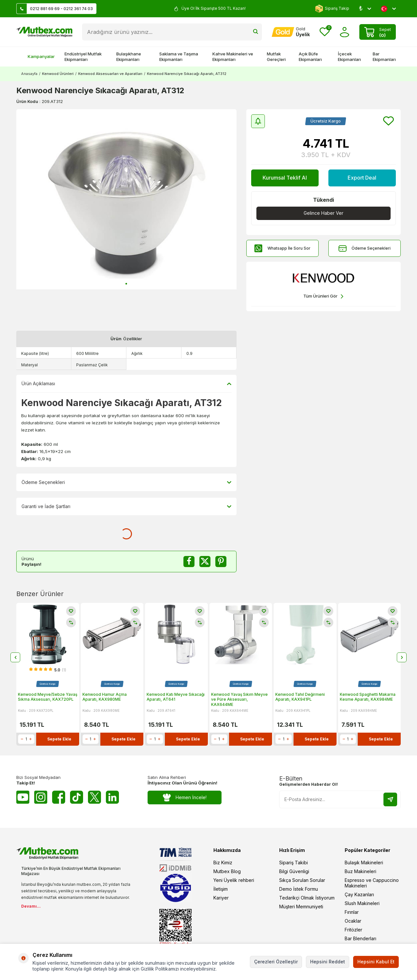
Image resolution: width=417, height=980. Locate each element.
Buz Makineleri (360, 871)
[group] (126, 199)
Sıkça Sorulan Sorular (302, 880)
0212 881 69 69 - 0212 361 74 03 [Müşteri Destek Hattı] (55, 9)
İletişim (221, 889)
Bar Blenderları (360, 938)
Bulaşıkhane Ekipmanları (129, 57)
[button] (126, 284)
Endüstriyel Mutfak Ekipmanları (83, 57)
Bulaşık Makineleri (364, 863)
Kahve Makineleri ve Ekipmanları (233, 57)
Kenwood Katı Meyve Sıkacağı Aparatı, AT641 (176, 697)
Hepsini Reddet (328, 962)
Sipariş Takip (332, 9)
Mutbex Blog (227, 871)
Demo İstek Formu (299, 889)
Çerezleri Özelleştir (276, 962)
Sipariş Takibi (294, 863)
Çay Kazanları (359, 894)
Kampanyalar (38, 56)
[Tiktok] (77, 797)
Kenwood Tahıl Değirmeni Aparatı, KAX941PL (300, 697)
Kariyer (221, 898)
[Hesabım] (291, 32)
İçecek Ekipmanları (349, 57)
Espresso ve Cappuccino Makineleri (372, 883)
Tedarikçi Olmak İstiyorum (307, 898)
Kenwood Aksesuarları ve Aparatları (110, 74)
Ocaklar (353, 921)
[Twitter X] (94, 797)
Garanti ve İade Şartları (126, 506)
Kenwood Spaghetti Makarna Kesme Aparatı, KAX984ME (368, 697)
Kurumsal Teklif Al (285, 178)
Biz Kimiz (223, 863)
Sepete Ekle (59, 739)
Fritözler (353, 930)
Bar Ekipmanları (384, 57)
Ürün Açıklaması (126, 384)
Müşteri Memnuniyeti (301, 907)
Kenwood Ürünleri (58, 74)
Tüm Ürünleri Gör (323, 296)
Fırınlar (352, 912)
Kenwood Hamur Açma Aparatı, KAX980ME (105, 697)
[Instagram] (41, 797)
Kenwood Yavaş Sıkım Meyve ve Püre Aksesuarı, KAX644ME (239, 699)
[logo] (44, 32)
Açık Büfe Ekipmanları (310, 57)
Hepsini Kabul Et (376, 962)
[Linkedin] (112, 797)
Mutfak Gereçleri (276, 57)
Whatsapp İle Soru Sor (282, 249)
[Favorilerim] (325, 32)
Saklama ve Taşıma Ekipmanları (179, 57)
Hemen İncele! (185, 797)
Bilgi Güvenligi (294, 871)
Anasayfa (29, 74)
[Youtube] (23, 797)
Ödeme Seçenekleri (365, 249)
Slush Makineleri (362, 903)
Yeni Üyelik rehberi (234, 880)
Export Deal (362, 178)
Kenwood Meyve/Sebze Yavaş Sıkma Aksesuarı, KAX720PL (48, 697)
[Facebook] (59, 797)
